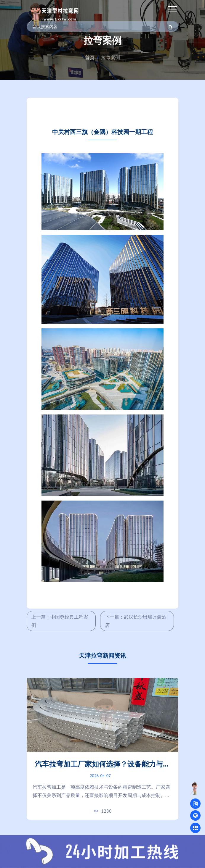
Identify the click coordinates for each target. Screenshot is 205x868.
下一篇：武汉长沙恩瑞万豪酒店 (136, 621)
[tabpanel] (102, 749)
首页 (90, 57)
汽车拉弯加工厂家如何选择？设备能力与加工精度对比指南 (102, 769)
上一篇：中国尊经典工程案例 (60, 621)
